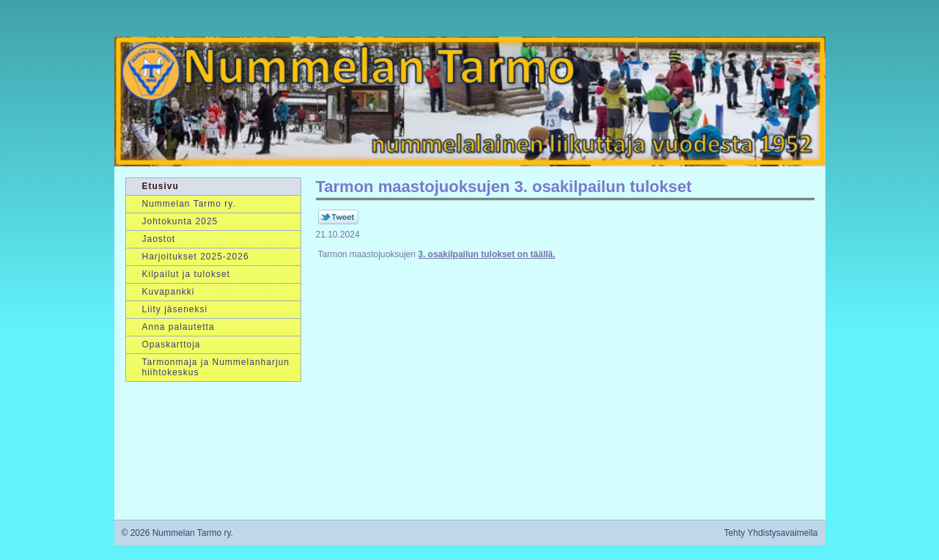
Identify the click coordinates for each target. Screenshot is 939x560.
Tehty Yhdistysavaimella (771, 533)
